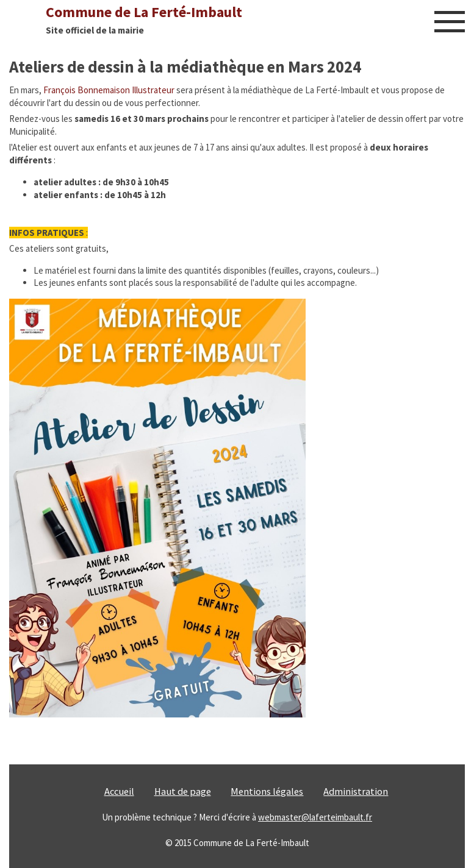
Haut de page (183, 792)
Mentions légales (267, 792)
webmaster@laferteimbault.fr (315, 817)
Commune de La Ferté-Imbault (144, 12)
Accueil (119, 792)
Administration (356, 792)
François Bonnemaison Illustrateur (109, 90)
